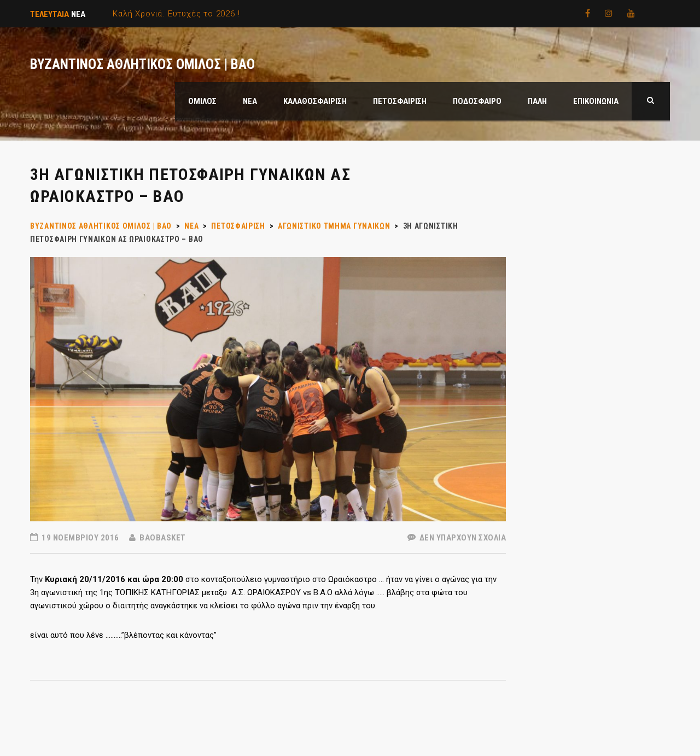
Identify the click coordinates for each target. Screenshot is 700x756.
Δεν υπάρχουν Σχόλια (457, 538)
